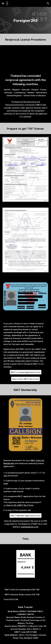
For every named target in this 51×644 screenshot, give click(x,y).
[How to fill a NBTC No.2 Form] (25, 379)
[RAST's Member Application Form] (25, 515)
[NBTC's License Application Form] (26, 372)
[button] (3, 3)
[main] (25, 20)
